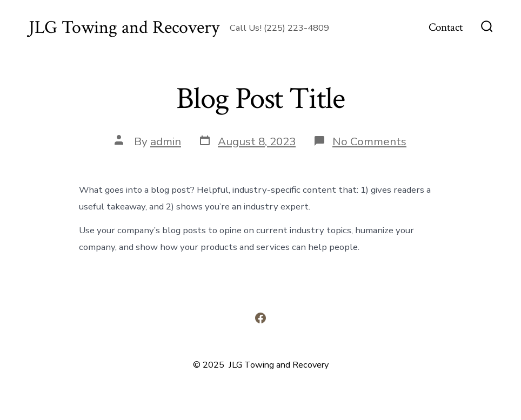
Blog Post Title (260, 99)
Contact (446, 27)
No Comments (369, 141)
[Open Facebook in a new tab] (260, 318)
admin (166, 141)
